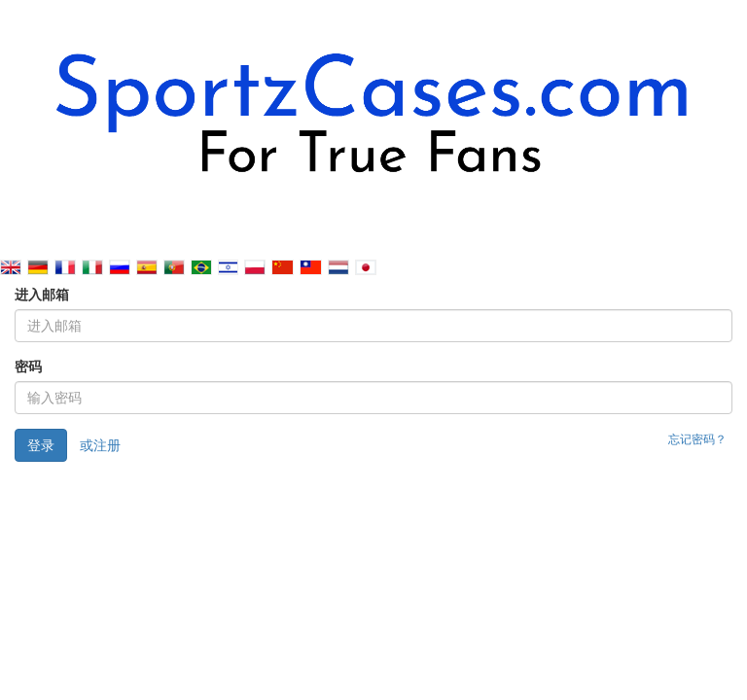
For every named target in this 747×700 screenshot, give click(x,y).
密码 (28, 367)
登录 (41, 445)
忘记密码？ (697, 439)
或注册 (100, 445)
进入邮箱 (42, 295)
